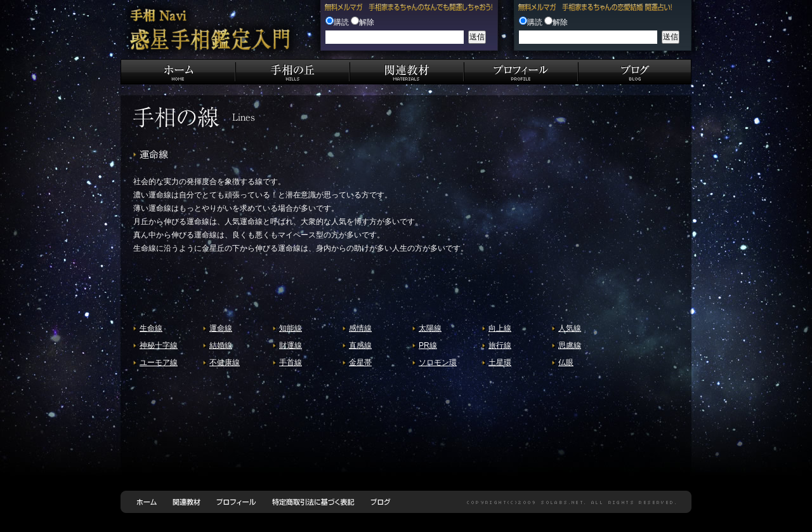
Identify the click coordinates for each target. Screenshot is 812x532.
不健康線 (225, 362)
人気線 (570, 328)
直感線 (360, 345)
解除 (367, 22)
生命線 (151, 328)
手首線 (291, 362)
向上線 (500, 328)
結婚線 (221, 345)
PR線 (428, 345)
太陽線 (430, 328)
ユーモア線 (159, 362)
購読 (341, 22)
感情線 (360, 328)
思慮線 (570, 345)
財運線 (291, 345)
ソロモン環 (438, 362)
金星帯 (360, 362)
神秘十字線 (159, 345)
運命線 (221, 328)
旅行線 (500, 345)
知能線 (291, 328)
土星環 (500, 362)
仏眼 (566, 362)
